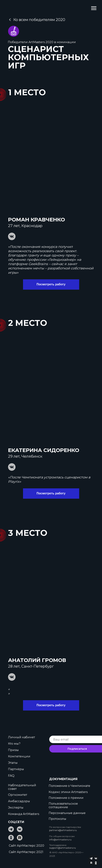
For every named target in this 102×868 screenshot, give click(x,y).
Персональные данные (67, 813)
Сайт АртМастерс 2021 (26, 852)
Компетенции (19, 756)
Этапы (13, 763)
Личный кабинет (22, 737)
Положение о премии (66, 798)
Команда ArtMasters (24, 814)
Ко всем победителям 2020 (39, 20)
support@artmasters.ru (63, 848)
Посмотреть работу (51, 284)
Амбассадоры (19, 801)
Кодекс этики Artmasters (68, 792)
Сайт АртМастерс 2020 (26, 846)
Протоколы (57, 819)
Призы (13, 750)
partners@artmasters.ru (63, 830)
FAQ (11, 776)
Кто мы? (14, 744)
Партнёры (16, 769)
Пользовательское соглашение (63, 805)
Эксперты (16, 808)
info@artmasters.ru (60, 840)
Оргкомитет (18, 795)
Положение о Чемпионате (69, 786)
